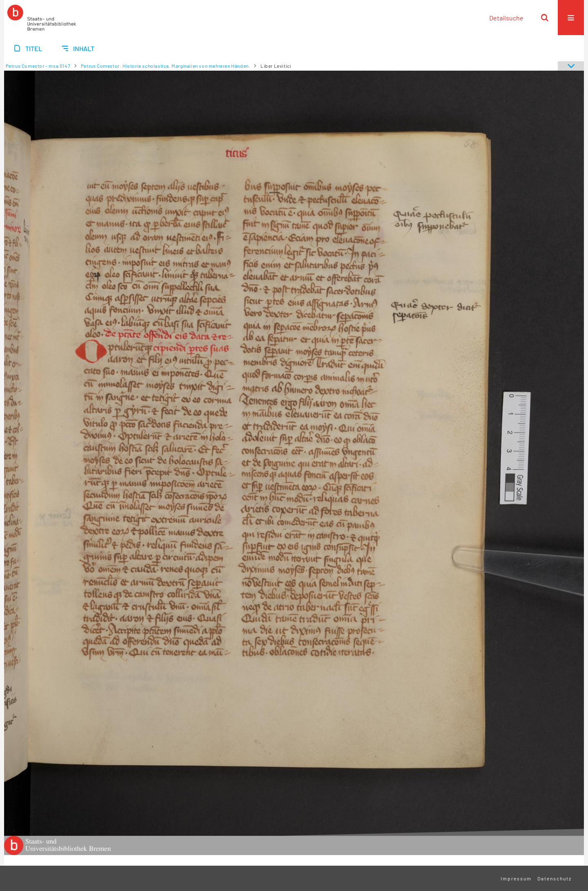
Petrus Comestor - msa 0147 (38, 66)
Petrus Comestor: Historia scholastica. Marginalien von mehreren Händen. (166, 66)
